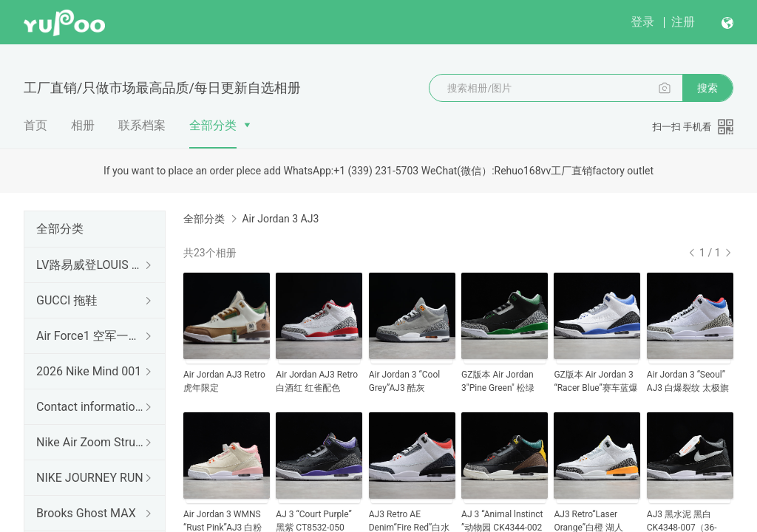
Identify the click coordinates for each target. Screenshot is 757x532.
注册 (683, 22)
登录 (642, 22)
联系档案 (142, 125)
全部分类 (213, 125)
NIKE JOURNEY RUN (90, 478)
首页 (35, 125)
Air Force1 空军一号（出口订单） (92, 336)
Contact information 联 (92, 407)
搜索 (707, 88)
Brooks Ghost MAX (86, 513)
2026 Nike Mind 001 (89, 371)
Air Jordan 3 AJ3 (280, 219)
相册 (83, 125)
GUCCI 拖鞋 (67, 300)
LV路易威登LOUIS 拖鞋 (92, 265)
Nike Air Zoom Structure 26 (92, 442)
